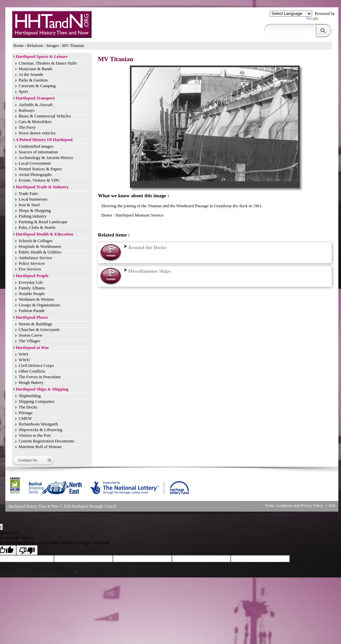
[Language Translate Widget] (291, 14)
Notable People (32, 294)
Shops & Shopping (35, 211)
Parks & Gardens (33, 80)
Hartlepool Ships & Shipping (42, 389)
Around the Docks (145, 247)
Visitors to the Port (35, 435)
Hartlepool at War (32, 348)
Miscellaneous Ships (147, 271)
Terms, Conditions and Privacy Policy (294, 506)
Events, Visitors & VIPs (39, 180)
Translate (321, 20)
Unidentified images (36, 146)
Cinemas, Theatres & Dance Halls (48, 63)
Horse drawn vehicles (37, 133)
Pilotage (26, 413)
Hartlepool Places (32, 317)
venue (111, 255)
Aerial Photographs (35, 175)
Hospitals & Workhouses (40, 246)
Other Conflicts (32, 371)
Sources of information (38, 152)
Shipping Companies (36, 402)
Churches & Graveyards (39, 330)
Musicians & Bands (35, 69)
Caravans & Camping (37, 86)
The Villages (29, 341)
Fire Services (30, 269)
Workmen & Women (36, 299)
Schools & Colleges (36, 241)
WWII (24, 360)
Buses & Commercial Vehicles (45, 116)
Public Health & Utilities (40, 252)
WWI (23, 354)
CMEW (25, 418)
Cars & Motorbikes (35, 122)
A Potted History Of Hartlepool (44, 140)
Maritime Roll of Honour (40, 447)
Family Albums (32, 288)
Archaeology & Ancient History (46, 158)
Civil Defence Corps (36, 366)
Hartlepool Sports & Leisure (42, 57)
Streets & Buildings (35, 324)
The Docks (28, 407)
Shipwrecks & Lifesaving (40, 430)
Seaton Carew (30, 335)
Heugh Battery (31, 383)
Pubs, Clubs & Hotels (37, 228)
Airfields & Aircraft (36, 105)
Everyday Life (31, 282)
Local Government (35, 163)
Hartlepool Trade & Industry (42, 187)
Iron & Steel (29, 205)
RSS (333, 506)
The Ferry (27, 127)
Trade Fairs (28, 194)
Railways (27, 110)
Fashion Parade (32, 311)
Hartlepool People (32, 276)
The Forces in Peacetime (40, 377)
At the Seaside (31, 75)
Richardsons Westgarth (38, 424)
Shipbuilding (30, 396)
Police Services (32, 263)
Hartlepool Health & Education (44, 234)
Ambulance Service (35, 258)
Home (18, 46)
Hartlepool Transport (35, 98)
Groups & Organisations (39, 305)
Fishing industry (33, 216)
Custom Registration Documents (46, 441)
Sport (23, 91)
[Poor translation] (27, 550)
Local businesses (33, 199)
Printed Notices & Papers (40, 169)
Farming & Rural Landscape (43, 222)
